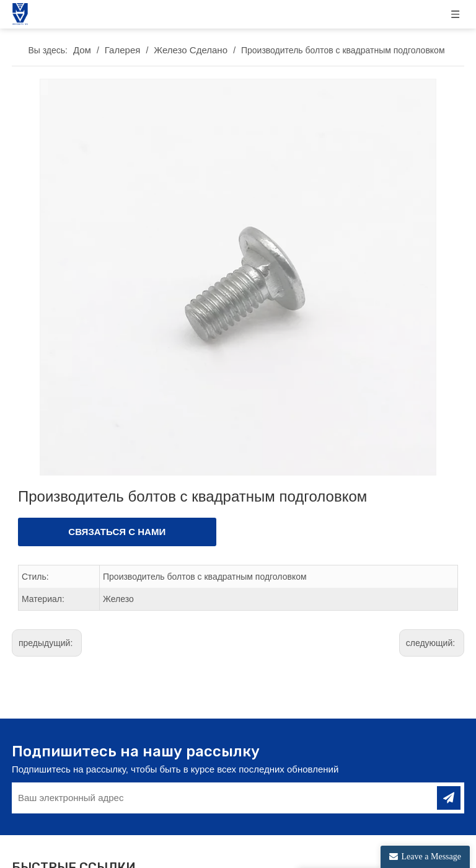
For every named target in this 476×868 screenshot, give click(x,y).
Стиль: (35, 570)
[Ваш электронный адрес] (215, 791)
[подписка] (449, 791)
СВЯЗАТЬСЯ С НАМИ (117, 525)
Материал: (43, 592)
